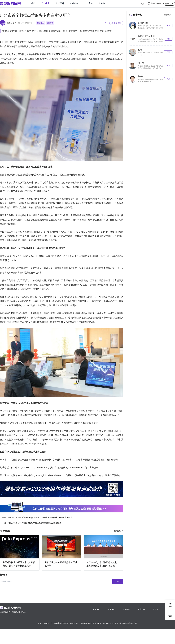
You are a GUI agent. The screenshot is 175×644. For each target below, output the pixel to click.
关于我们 (96, 609)
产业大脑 (88, 3)
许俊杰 (141, 76)
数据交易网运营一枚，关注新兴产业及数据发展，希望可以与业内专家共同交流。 (150, 28)
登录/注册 (169, 4)
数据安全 (156, 609)
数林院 (102, 3)
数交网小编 (143, 23)
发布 (118, 581)
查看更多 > (119, 531)
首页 (33, 3)
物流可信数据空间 (146, 36)
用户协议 (141, 609)
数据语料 (60, 3)
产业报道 (45, 3)
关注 (168, 25)
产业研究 (74, 3)
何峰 (140, 50)
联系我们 (111, 609)
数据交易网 (12, 23)
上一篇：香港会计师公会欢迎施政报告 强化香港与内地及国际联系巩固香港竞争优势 (36, 517)
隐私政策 (126, 609)
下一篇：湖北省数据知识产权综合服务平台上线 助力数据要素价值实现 (30, 523)
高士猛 (141, 63)
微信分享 (117, 23)
